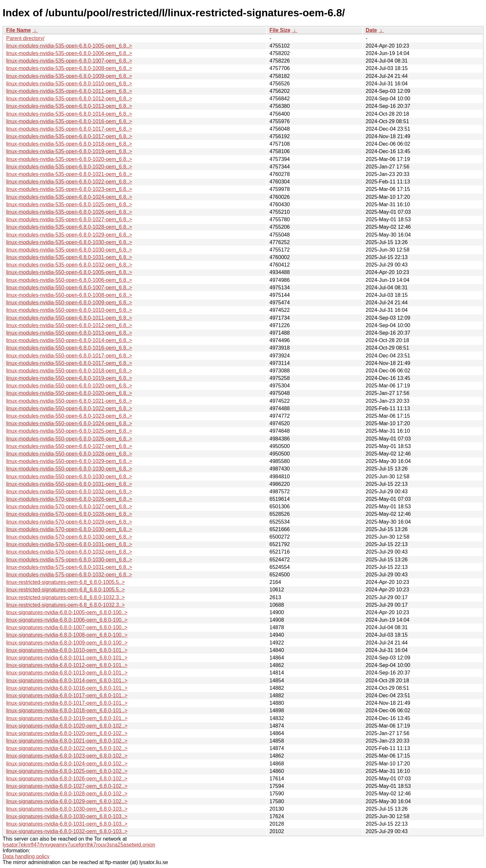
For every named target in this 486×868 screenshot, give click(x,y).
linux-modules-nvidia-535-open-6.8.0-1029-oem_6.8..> (69, 235)
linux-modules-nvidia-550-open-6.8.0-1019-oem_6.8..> (69, 378)
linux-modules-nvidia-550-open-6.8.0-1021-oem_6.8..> (69, 401)
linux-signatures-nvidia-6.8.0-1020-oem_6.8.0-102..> (67, 726)
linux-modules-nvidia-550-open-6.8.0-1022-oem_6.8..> (69, 408)
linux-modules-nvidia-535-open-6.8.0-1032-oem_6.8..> (69, 265)
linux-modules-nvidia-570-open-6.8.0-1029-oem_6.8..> (69, 522)
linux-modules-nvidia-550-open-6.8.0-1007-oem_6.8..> (69, 288)
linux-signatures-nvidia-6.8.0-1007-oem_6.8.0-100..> (67, 627)
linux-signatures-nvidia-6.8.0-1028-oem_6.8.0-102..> (67, 794)
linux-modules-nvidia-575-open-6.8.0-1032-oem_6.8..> (69, 575)
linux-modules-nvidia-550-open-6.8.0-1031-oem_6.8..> (69, 484)
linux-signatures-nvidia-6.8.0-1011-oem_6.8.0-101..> (67, 658)
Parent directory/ (25, 38)
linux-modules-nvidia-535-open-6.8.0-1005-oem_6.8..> (69, 46)
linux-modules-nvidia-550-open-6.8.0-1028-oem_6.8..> (69, 454)
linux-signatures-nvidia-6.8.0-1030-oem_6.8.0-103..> (67, 809)
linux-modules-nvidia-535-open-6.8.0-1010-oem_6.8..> (69, 84)
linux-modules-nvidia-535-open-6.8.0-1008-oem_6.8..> (69, 68)
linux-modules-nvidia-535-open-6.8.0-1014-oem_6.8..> (69, 114)
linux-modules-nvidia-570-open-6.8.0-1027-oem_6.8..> (69, 506)
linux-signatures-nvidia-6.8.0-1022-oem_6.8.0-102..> (67, 748)
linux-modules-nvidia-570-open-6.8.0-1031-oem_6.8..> (69, 544)
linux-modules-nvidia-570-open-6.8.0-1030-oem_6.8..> (69, 529)
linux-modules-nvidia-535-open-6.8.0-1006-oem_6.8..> (69, 53)
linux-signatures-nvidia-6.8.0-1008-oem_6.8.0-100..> (67, 635)
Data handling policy (26, 856)
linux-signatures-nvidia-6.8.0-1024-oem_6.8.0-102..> (67, 764)
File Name (19, 30)
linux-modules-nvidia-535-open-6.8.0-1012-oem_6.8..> (69, 99)
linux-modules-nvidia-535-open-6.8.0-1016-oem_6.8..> (69, 121)
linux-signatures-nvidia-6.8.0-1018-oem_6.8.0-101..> (67, 710)
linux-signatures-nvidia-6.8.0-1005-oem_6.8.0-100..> (67, 612)
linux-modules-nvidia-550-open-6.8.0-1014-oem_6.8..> (69, 340)
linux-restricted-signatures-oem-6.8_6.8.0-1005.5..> (65, 582)
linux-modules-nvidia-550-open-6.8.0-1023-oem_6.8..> (69, 416)
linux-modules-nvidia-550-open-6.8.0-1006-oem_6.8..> (69, 280)
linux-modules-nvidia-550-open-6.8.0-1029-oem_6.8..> (69, 461)
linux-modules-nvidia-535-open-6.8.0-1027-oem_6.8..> (69, 219)
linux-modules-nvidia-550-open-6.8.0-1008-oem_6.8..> (69, 295)
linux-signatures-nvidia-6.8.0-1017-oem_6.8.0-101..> (67, 695)
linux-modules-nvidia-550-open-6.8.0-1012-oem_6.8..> (69, 325)
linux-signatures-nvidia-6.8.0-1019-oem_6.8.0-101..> (67, 718)
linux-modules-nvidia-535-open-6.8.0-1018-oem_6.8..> (69, 144)
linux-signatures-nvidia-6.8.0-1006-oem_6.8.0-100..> (67, 620)
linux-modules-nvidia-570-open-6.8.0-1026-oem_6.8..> (69, 499)
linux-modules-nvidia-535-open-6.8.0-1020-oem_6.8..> (69, 159)
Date (371, 30)
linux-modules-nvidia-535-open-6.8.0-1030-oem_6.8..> (69, 242)
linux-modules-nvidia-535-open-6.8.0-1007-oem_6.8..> (69, 61)
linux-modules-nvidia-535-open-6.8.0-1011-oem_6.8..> (69, 91)
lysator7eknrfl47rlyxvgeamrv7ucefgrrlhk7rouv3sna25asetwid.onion (79, 845)
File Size (280, 30)
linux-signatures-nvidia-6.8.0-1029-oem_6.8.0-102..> (67, 801)
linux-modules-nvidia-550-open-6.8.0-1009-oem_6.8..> (69, 303)
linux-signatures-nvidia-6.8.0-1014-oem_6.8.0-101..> (67, 680)
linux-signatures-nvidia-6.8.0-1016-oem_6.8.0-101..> (67, 688)
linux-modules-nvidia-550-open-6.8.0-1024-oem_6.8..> (69, 423)
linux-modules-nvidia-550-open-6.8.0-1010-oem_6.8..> (69, 310)
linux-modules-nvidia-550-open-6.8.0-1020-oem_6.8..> (69, 386)
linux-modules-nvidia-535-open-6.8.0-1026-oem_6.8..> (69, 212)
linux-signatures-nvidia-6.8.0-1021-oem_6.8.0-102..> (67, 741)
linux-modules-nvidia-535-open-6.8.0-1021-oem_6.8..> (69, 174)
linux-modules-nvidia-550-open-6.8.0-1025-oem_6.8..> (69, 431)
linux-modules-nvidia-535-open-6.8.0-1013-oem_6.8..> (69, 106)
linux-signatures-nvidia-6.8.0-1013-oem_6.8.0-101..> (67, 673)
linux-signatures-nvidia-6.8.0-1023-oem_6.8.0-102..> (67, 756)
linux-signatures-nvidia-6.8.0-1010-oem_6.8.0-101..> (67, 650)
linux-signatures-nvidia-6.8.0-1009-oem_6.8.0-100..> (67, 643)
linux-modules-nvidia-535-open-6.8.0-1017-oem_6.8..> (69, 129)
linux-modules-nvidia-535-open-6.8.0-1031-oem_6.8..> (69, 257)
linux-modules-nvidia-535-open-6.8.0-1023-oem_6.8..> (69, 189)
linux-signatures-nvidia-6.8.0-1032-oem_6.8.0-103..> (67, 831)
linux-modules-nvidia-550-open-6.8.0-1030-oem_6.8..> (69, 469)
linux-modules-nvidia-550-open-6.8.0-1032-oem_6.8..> (69, 492)
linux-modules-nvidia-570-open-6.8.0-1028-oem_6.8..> (69, 514)
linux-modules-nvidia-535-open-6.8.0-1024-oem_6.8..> (69, 197)
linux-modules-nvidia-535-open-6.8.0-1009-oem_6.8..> (69, 76)
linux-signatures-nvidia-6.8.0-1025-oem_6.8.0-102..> (67, 771)
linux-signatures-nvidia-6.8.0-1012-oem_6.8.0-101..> (67, 665)
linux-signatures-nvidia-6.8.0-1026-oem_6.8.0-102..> (67, 779)
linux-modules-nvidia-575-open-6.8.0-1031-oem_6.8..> (69, 567)
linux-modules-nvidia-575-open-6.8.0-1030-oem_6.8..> (69, 560)
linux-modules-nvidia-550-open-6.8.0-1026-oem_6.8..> (69, 439)
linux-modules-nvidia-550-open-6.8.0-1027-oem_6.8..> (69, 446)
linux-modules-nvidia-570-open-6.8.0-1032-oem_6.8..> (69, 552)
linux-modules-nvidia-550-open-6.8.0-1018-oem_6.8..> (69, 371)
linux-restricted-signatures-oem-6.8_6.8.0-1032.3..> (65, 597)
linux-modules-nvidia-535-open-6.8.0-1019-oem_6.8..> (69, 151)
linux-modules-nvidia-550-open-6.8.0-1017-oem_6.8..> (69, 356)
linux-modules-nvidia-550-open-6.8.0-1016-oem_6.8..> (69, 348)
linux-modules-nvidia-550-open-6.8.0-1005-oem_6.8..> (69, 272)
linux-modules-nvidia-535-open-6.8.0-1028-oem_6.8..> (69, 227)
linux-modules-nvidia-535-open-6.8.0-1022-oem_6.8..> (69, 182)
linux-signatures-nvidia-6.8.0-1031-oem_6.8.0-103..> (67, 824)
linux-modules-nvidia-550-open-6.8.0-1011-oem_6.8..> (69, 318)
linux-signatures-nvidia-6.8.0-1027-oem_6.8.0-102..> (67, 786)
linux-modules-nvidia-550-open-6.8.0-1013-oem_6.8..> (69, 333)
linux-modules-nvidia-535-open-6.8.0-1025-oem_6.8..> (69, 204)
